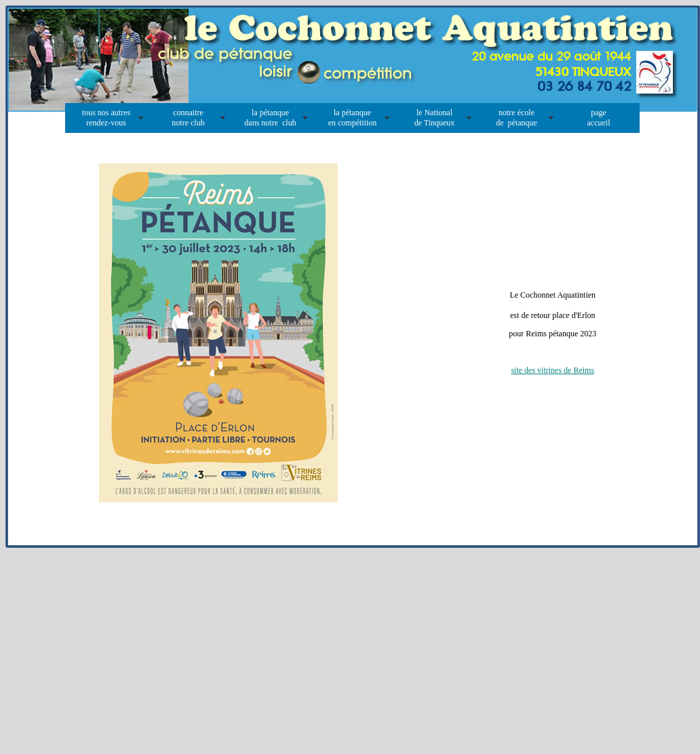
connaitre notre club (188, 118)
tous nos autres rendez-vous (106, 118)
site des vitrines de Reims (552, 370)
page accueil (599, 118)
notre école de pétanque (517, 118)
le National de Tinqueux (435, 118)
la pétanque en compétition (353, 118)
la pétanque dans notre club (270, 118)
